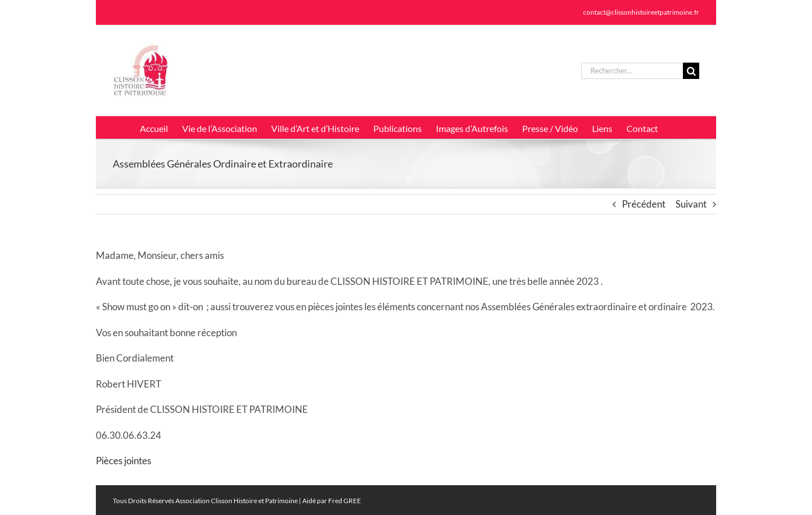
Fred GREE (345, 501)
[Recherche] (691, 71)
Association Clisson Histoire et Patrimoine (237, 501)
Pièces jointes (123, 461)
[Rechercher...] (632, 71)
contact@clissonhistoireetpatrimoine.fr (641, 12)
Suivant (691, 204)
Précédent (644, 204)
